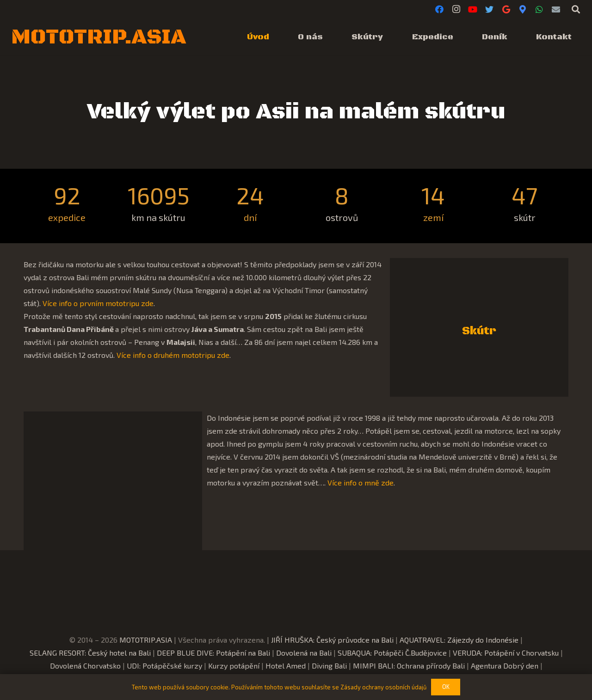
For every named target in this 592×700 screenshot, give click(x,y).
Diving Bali (329, 666)
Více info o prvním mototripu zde (98, 303)
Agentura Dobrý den (505, 666)
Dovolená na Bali (304, 653)
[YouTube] (473, 9)
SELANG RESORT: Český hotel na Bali (90, 653)
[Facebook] (439, 9)
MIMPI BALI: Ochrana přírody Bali (409, 666)
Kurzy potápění (234, 666)
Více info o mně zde (361, 482)
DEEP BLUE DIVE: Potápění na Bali (213, 653)
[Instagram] (456, 9)
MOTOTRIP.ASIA (146, 640)
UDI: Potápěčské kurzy (164, 666)
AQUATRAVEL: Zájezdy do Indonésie (459, 640)
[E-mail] (556, 9)
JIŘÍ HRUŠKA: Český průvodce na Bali (332, 640)
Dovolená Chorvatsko (85, 666)
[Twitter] (489, 9)
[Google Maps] (523, 9)
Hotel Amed (286, 666)
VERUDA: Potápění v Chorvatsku (506, 653)
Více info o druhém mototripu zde (173, 355)
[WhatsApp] (539, 9)
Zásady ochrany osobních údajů (383, 687)
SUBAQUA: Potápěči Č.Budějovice (392, 653)
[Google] (506, 9)
